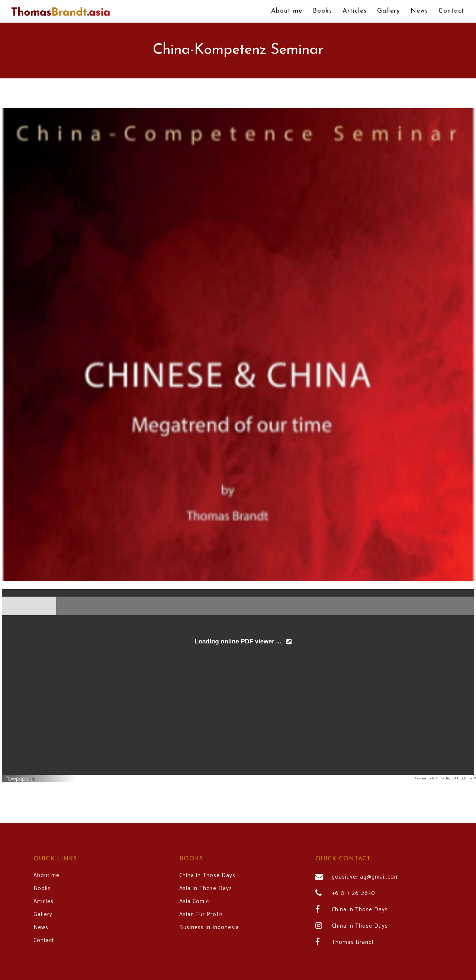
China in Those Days (207, 876)
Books (42, 889)
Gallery (43, 915)
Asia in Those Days (206, 889)
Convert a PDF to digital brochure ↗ (445, 778)
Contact (44, 941)
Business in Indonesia (209, 928)
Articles (44, 902)
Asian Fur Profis (201, 915)
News (41, 928)
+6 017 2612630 (353, 893)
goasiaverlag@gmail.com (365, 877)
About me (46, 876)
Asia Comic (194, 902)
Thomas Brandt (353, 942)
